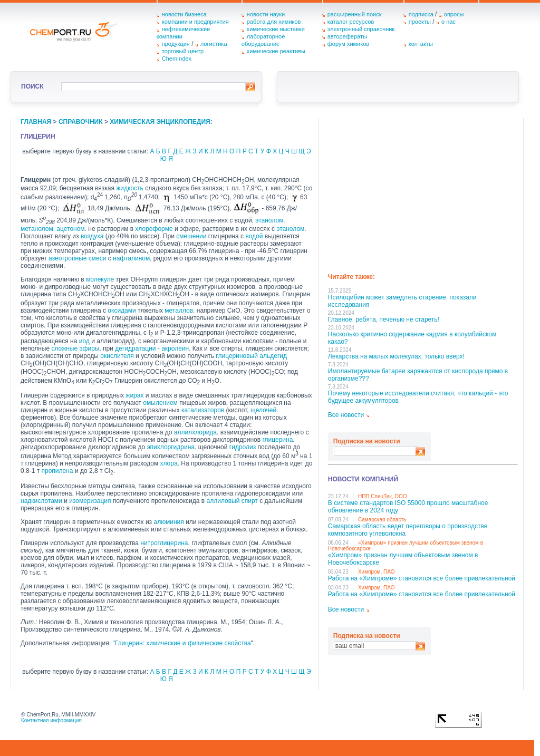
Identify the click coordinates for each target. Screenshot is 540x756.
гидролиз (243, 447)
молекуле (100, 279)
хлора (168, 463)
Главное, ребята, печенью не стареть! (384, 319)
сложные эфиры (75, 348)
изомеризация (90, 501)
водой (254, 236)
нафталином (131, 258)
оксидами (122, 311)
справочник (81, 122)
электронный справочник (361, 29)
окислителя (117, 356)
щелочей (263, 410)
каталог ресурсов (351, 22)
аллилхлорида (195, 432)
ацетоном (70, 229)
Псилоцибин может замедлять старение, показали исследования (402, 301)
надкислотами (41, 501)
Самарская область (382, 520)
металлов (179, 311)
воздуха (92, 236)
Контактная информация (51, 720)
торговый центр (183, 51)
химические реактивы (276, 51)
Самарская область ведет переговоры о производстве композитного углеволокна (408, 530)
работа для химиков (274, 22)
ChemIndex (177, 59)
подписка (421, 14)
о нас (449, 22)
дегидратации (135, 348)
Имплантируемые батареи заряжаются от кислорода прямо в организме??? (418, 375)
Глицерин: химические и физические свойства (183, 643)
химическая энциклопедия (160, 122)
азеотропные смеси (77, 258)
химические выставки (276, 29)
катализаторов (203, 410)
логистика (214, 44)
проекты (420, 22)
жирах (134, 395)
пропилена (57, 471)
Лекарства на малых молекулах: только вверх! (396, 356)
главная (36, 122)
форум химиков (348, 44)
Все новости (346, 415)
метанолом (37, 229)
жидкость (130, 188)
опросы (454, 14)
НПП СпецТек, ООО (383, 496)
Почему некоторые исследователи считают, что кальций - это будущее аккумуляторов (418, 397)
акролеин (175, 348)
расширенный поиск (355, 14)
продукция (176, 44)
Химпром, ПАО (377, 572)
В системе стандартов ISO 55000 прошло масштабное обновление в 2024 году (408, 507)
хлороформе (154, 229)
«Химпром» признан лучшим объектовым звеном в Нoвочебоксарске (403, 559)
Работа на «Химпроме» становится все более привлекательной (422, 578)
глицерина (277, 440)
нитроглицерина (164, 543)
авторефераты (347, 36)
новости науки (266, 14)
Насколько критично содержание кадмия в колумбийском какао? (412, 338)
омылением (160, 403)
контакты (421, 44)
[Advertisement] (423, 192)
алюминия (168, 522)
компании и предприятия (195, 22)
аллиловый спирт (232, 501)
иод (84, 341)
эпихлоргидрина (171, 447)
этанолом (269, 220)
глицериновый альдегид (251, 356)
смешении (191, 236)
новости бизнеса (184, 14)
